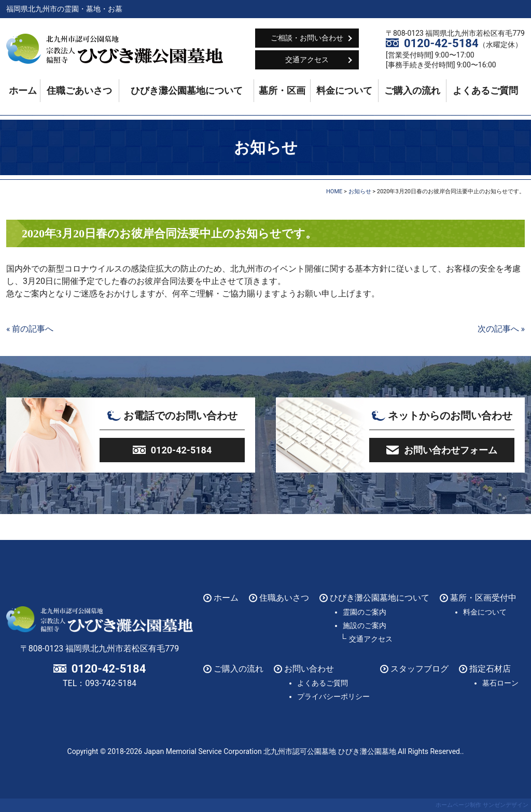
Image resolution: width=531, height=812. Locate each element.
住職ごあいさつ (79, 91)
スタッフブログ (420, 669)
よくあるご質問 (485, 91)
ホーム (23, 91)
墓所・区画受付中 (483, 598)
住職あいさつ (284, 598)
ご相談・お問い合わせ (307, 38)
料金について (344, 91)
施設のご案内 (365, 625)
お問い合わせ (309, 669)
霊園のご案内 (365, 612)
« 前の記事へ (30, 329)
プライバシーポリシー (333, 696)
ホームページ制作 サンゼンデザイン (482, 805)
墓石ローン (500, 683)
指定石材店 (490, 669)
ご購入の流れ (412, 91)
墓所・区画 (282, 91)
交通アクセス (307, 60)
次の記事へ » (501, 329)
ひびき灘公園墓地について (187, 91)
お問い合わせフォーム (451, 450)
